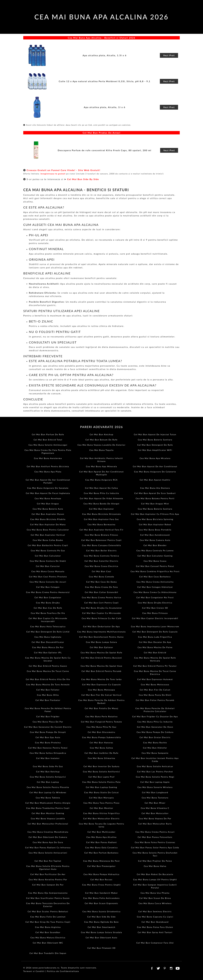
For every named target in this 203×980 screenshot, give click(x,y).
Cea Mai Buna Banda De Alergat (101, 504)
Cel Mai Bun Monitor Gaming (48, 813)
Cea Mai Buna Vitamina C (155, 808)
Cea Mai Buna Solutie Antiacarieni (48, 853)
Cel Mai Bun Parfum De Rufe (48, 434)
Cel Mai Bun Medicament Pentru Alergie (48, 803)
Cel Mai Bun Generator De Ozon (155, 727)
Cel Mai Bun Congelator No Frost (155, 597)
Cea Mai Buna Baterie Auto (48, 509)
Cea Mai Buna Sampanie (155, 753)
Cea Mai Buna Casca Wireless (155, 903)
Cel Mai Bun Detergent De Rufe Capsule (155, 632)
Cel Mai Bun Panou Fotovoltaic (155, 837)
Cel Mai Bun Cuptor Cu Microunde (101, 613)
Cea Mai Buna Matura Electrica (48, 938)
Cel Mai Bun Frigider (48, 716)
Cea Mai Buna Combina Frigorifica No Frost (155, 571)
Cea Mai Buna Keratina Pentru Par (48, 879)
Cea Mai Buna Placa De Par (48, 722)
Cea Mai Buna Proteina (48, 743)
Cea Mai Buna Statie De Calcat (101, 792)
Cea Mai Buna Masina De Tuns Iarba (101, 679)
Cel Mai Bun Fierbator (48, 700)
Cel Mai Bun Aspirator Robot (155, 524)
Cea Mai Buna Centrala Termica (101, 556)
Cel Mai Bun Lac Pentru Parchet (155, 772)
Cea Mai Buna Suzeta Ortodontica (101, 911)
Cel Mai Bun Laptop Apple (155, 782)
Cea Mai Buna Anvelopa (48, 498)
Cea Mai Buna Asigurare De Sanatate (48, 488)
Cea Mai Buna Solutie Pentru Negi (155, 777)
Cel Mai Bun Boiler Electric (101, 551)
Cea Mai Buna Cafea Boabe (48, 540)
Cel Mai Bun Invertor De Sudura (102, 766)
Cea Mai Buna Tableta (48, 798)
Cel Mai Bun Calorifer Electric (101, 561)
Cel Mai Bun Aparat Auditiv (155, 480)
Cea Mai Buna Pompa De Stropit (48, 732)
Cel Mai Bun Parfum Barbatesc (101, 853)
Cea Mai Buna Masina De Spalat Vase (101, 666)
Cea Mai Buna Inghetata (48, 637)
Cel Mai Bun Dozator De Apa (155, 642)
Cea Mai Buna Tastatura (155, 798)
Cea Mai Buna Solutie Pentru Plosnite (48, 787)
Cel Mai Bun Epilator (101, 647)
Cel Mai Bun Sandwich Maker (101, 893)
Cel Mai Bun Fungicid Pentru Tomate (102, 722)
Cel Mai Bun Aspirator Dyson (48, 514)
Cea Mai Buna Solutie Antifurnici (102, 772)
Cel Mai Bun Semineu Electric (155, 911)
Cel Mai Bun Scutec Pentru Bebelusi (48, 911)
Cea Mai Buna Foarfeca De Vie (48, 613)
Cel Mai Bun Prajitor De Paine (155, 861)
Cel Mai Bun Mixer (155, 803)
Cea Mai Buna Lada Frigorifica (155, 637)
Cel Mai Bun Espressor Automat (155, 679)
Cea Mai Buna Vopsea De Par (155, 818)
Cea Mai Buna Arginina (48, 927)
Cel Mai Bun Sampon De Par (48, 885)
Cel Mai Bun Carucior (48, 566)
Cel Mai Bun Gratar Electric (155, 737)
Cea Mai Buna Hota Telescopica (48, 626)
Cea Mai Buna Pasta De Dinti (155, 695)
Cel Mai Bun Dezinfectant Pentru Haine (101, 637)
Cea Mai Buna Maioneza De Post (102, 861)
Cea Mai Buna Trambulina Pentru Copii (48, 808)
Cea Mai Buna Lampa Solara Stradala (101, 932)
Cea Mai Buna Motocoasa (155, 684)
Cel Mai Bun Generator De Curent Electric (48, 727)
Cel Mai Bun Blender (155, 545)
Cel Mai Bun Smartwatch (101, 927)
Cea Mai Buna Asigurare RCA (101, 480)
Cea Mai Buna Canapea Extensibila (101, 545)
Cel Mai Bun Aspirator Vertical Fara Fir (102, 530)
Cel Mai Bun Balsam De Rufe (101, 440)
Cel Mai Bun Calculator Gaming (155, 556)
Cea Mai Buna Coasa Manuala (48, 571)
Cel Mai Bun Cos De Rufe (48, 608)
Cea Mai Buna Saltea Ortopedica (48, 753)
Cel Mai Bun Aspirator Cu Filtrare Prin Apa (155, 514)
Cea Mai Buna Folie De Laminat (48, 917)
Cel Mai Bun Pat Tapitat (48, 861)
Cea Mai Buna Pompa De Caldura (155, 732)
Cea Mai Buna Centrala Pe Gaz (48, 551)
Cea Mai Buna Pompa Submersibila (102, 737)
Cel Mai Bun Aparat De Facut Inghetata (48, 493)
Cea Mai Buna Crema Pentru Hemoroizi (48, 592)
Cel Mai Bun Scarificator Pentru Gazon (48, 898)
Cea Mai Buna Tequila (101, 450)
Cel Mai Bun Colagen (48, 587)
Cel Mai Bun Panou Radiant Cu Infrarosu (48, 847)
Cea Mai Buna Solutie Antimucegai (48, 445)
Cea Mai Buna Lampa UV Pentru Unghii (155, 879)
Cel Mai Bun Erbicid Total (48, 440)
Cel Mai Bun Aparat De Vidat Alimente (101, 498)
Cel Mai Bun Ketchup (101, 434)
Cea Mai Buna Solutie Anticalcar (155, 766)
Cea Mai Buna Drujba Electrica (155, 603)
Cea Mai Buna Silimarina (101, 758)
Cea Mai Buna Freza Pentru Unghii (101, 885)
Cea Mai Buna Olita (48, 695)
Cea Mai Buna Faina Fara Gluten (155, 927)
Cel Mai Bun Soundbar (48, 932)
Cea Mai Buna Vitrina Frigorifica (101, 813)
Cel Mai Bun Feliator (48, 690)
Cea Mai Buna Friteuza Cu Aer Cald (101, 618)
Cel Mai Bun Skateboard (155, 922)
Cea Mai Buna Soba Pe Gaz (48, 766)
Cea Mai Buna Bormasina (101, 524)
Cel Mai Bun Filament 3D (101, 948)
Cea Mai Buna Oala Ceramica (101, 847)
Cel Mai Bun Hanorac (101, 743)
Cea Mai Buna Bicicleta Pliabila (48, 519)
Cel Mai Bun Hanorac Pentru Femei (48, 748)
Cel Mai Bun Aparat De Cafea (101, 488)
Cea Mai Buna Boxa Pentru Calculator (48, 530)
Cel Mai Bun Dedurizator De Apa (101, 626)
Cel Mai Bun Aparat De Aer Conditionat (155, 466)
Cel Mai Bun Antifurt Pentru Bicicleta (48, 466)
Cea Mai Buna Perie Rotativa (101, 716)
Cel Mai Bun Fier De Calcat (155, 690)
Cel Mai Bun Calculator (48, 556)
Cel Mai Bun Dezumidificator (48, 642)
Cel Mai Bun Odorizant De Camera (48, 837)
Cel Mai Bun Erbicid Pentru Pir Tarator (155, 666)
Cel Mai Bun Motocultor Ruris (155, 824)
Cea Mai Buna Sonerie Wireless (155, 787)
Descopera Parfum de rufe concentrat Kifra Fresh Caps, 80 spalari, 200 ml (104, 150)
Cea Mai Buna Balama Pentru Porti (155, 498)
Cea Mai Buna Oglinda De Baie (101, 922)
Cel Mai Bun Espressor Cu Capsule (101, 684)
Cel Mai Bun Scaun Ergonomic (101, 903)
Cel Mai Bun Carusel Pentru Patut (155, 566)
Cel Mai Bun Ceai (101, 571)
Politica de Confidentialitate (63, 971)
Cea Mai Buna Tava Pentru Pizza (101, 803)
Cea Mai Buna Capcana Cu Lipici (155, 917)
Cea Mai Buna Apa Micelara (155, 458)
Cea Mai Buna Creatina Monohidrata (48, 832)
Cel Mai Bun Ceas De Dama (102, 582)
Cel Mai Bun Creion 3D (155, 608)
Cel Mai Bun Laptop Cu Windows (48, 792)
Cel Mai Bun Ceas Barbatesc (155, 577)
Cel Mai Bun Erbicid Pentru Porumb (102, 671)
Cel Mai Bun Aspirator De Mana (48, 524)
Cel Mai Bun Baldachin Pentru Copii (48, 545)
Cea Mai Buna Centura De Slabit (48, 561)
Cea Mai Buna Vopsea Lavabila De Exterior (101, 445)
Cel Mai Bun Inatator (48, 758)
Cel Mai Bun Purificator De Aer (48, 874)
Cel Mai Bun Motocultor (155, 813)
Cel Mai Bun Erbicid (155, 653)
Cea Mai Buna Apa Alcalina (101, 837)
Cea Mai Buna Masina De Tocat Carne (48, 671)
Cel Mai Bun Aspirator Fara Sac (101, 519)
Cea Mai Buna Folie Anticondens (101, 898)
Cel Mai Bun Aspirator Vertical (48, 535)
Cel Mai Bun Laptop (48, 782)
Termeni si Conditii (34, 971)
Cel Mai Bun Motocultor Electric (101, 818)
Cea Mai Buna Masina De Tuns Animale (48, 684)
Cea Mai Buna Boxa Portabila (155, 530)
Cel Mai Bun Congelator (48, 597)
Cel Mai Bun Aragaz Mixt (155, 504)
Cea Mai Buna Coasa (155, 561)
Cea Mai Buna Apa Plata (48, 472)
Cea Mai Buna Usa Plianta (155, 893)
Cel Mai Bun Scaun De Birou (155, 898)
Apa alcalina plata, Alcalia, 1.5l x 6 (105, 55)
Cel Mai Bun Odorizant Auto (102, 938)
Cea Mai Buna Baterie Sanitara (155, 440)
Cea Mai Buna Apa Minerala (101, 466)
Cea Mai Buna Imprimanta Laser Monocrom (155, 626)
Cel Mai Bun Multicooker (101, 832)
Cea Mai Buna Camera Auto (155, 540)
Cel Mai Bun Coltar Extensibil (101, 592)
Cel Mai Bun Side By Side (83, 179)
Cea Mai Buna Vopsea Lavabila (48, 818)
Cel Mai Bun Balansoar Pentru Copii (101, 540)
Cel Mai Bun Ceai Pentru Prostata (48, 577)
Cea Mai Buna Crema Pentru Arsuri (155, 832)
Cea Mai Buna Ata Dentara (155, 488)
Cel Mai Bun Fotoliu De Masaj (101, 708)
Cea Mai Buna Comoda (101, 577)
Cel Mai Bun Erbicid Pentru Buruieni (101, 658)
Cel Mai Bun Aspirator (101, 509)
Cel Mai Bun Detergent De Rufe (155, 445)
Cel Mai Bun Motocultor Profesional (48, 824)
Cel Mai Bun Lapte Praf (101, 777)
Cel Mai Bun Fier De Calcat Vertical (101, 695)
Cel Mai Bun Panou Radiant (101, 842)
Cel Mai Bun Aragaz (48, 504)
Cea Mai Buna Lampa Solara (102, 642)
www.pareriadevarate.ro (46, 968)
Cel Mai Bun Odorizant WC (48, 943)
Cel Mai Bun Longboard (155, 792)
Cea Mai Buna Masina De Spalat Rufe (101, 653)
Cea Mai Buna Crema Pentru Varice (101, 597)
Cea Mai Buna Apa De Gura (48, 842)
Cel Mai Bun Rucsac (102, 879)
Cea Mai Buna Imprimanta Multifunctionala (101, 632)
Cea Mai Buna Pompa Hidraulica (102, 874)
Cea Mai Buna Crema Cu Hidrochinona (155, 592)
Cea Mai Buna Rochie (155, 743)
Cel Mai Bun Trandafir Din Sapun (48, 953)
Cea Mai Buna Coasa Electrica (101, 566)
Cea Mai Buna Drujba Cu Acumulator (101, 608)
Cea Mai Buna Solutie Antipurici (48, 777)
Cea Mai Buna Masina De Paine (155, 647)
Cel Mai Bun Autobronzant (155, 535)
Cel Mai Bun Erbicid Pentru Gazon (48, 666)
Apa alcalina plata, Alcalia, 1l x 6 (105, 107)
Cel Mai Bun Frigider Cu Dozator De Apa (155, 716)
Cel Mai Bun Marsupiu (101, 798)
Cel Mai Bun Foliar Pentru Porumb (155, 700)
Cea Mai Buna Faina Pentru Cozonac (155, 842)
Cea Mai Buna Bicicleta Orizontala (101, 514)
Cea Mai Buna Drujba (48, 603)
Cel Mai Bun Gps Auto (48, 737)
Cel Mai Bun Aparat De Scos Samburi (155, 493)
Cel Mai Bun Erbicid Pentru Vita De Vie (48, 679)
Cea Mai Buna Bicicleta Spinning (155, 519)
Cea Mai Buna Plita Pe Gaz (101, 727)
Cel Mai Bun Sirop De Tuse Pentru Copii (48, 922)
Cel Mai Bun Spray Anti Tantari (155, 932)
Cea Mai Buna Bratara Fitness (102, 535)
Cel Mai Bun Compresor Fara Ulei (155, 943)
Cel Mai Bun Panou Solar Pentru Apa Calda (155, 847)
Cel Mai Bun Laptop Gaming (101, 787)
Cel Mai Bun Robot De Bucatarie (155, 874)
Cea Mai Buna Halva (155, 866)
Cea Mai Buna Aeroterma (48, 458)
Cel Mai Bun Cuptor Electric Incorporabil (155, 618)
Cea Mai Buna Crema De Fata (101, 587)
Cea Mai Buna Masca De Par (48, 647)
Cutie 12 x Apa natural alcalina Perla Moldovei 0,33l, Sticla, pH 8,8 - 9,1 (104, 81)
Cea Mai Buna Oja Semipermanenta (48, 893)
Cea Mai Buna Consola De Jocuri (48, 582)
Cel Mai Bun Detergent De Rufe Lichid (48, 632)
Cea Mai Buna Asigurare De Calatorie (155, 472)
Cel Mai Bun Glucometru (102, 732)
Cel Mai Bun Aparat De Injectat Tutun (155, 434)
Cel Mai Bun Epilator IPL (48, 653)
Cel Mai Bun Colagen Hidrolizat (155, 587)
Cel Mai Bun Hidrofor (155, 748)
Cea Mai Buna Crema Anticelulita (155, 582)
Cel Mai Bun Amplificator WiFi (155, 450)
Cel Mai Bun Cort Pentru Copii (101, 603)
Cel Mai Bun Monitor (101, 808)
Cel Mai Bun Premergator (102, 866)
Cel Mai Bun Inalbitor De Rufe (102, 753)
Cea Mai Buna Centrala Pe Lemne (155, 551)
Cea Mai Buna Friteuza (155, 613)
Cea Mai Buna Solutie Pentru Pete (101, 782)
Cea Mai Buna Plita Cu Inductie (101, 493)
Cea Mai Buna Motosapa (101, 690)
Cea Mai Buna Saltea (101, 748)
